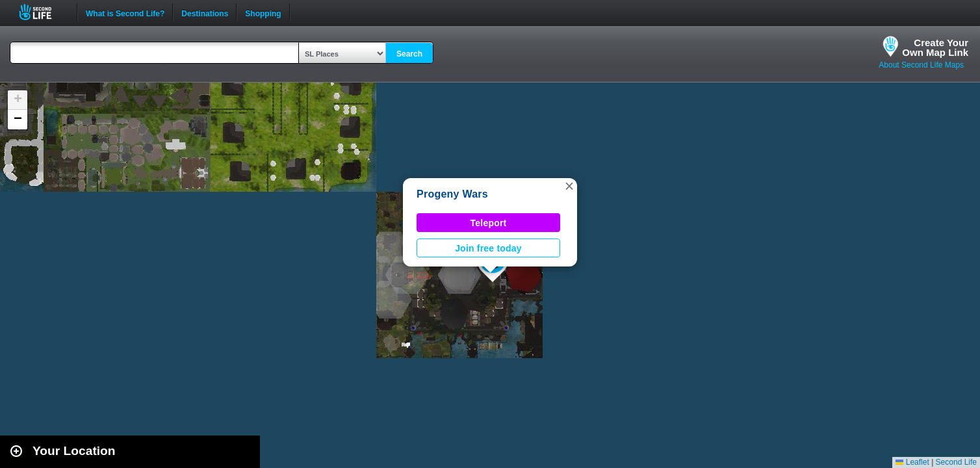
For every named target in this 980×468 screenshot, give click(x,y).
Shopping (263, 12)
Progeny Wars (452, 194)
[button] (569, 186)
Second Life (43, 12)
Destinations (205, 12)
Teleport (489, 223)
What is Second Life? (125, 12)
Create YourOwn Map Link (935, 47)
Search (409, 54)
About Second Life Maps (921, 65)
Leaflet (912, 462)
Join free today (488, 248)
